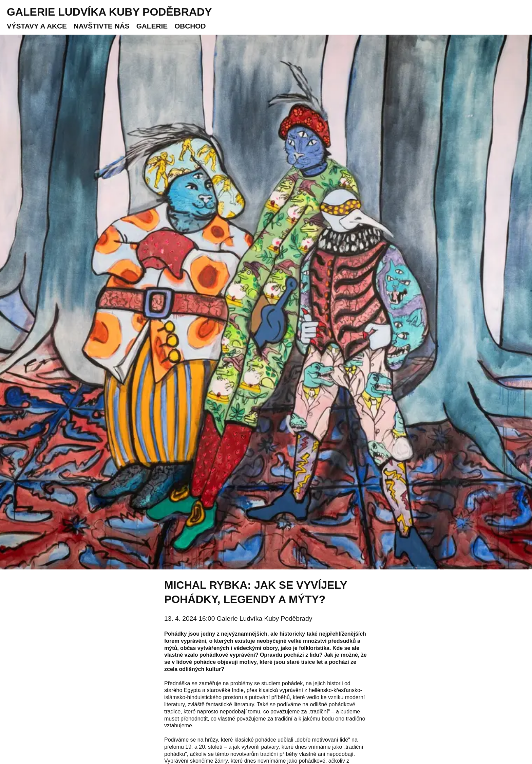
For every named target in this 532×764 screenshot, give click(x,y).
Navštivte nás (102, 26)
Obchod (190, 26)
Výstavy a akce (37, 26)
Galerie (152, 26)
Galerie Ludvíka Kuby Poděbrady (109, 12)
